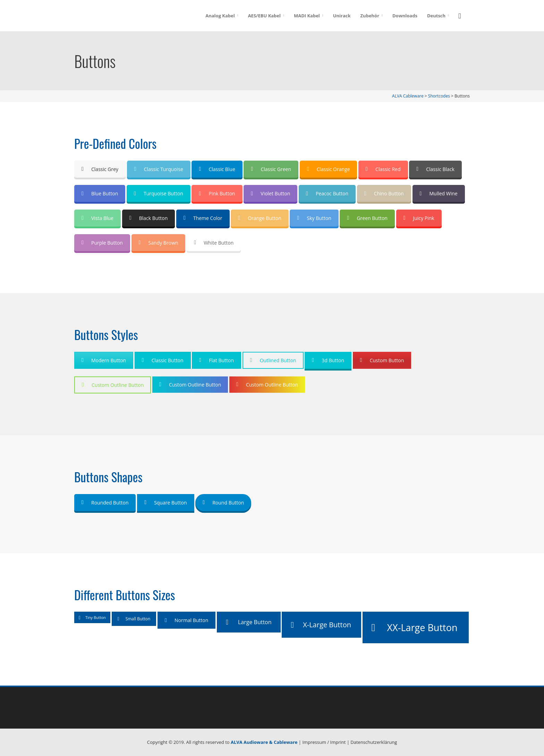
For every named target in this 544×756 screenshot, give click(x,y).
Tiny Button (92, 617)
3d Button (328, 360)
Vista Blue (97, 218)
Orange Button (260, 218)
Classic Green (271, 169)
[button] (462, 15)
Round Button (223, 503)
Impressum (314, 742)
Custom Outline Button (113, 385)
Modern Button (104, 360)
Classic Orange (329, 169)
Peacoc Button (327, 193)
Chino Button (384, 193)
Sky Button (314, 218)
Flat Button (216, 360)
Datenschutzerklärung (374, 742)
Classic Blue (217, 169)
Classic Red (383, 169)
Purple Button (102, 243)
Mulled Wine (439, 193)
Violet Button (270, 193)
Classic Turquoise (159, 169)
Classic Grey (100, 169)
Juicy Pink (419, 218)
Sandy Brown (159, 243)
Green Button (367, 218)
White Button (214, 243)
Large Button (249, 622)
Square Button (165, 503)
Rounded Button (105, 503)
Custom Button (382, 360)
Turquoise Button (159, 193)
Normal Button (186, 620)
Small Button (134, 619)
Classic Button (163, 360)
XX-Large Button (415, 627)
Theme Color (203, 218)
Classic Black (435, 169)
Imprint (338, 742)
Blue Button (100, 193)
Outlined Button (273, 360)
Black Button (149, 218)
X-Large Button (321, 625)
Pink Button (217, 193)
